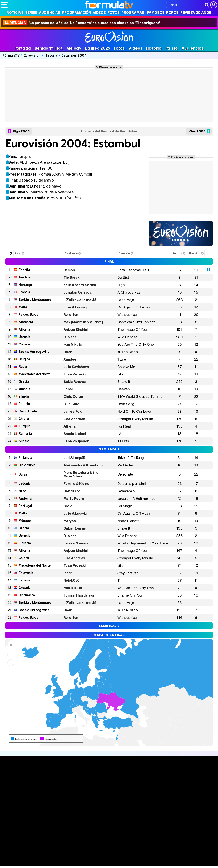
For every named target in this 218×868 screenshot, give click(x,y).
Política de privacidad (60, 827)
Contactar (162, 827)
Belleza (51, 857)
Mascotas (141, 857)
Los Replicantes (35, 845)
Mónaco (25, 521)
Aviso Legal (35, 827)
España (24, 270)
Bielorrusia (27, 465)
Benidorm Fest (49, 48)
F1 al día (68, 863)
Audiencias (50, 13)
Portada (23, 48)
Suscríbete (183, 792)
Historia (154, 48)
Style (41, 863)
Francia (24, 292)
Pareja (63, 857)
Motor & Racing (88, 863)
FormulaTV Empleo (45, 851)
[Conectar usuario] (214, 5)
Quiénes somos (13, 827)
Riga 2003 (21, 131)
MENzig (29, 863)
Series (31, 13)
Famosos (156, 13)
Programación (77, 13)
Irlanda (24, 396)
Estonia (24, 580)
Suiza (23, 474)
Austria (24, 277)
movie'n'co (111, 851)
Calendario (54, 782)
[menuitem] (93, 718)
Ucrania (24, 337)
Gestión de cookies (121, 827)
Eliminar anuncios (110, 67)
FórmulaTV (11, 55)
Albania (24, 329)
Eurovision (32, 55)
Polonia (24, 404)
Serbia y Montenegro (35, 300)
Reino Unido (28, 411)
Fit (108, 857)
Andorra (25, 498)
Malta (23, 307)
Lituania (25, 543)
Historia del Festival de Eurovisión (109, 131)
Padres (76, 857)
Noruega (25, 285)
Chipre (24, 419)
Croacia (24, 344)
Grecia (24, 381)
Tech (57, 863)
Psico (128, 857)
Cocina (99, 857)
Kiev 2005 (197, 131)
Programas (133, 13)
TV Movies (54, 791)
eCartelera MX (90, 851)
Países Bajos (28, 314)
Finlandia (25, 457)
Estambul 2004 (74, 55)
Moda (39, 857)
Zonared (108, 863)
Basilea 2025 (98, 48)
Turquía (24, 426)
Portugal (25, 506)
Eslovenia (26, 573)
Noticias (15, 13)
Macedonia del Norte (35, 374)
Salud (87, 857)
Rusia (23, 367)
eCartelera (69, 851)
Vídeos (99, 13)
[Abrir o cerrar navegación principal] (4, 5)
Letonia (24, 483)
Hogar (117, 857)
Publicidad (145, 827)
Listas (50, 786)
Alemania (26, 322)
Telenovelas (142, 796)
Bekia (28, 857)
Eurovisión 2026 (143, 790)
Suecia (24, 441)
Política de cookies (91, 827)
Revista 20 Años (196, 13)
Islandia (24, 389)
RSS (175, 827)
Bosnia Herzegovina (34, 352)
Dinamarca (27, 595)
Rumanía (25, 433)
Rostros (180, 777)
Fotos (114, 13)
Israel (23, 491)
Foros (172, 13)
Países (172, 48)
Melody (74, 48)
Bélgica (24, 359)
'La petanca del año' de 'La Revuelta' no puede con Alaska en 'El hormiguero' (82, 23)
